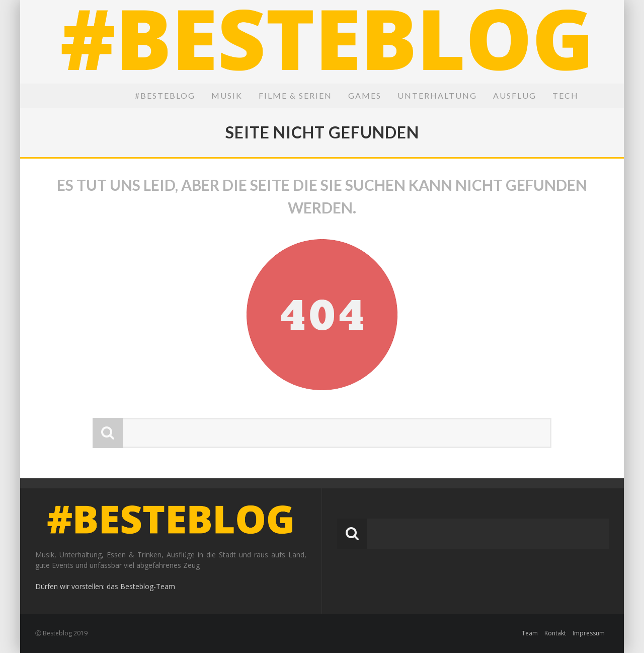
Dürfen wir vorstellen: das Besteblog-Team (105, 586)
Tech (566, 95)
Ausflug (515, 95)
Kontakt (555, 633)
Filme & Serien (295, 95)
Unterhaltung (437, 95)
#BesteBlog (165, 95)
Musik (227, 95)
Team (530, 633)
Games (365, 95)
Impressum (589, 633)
